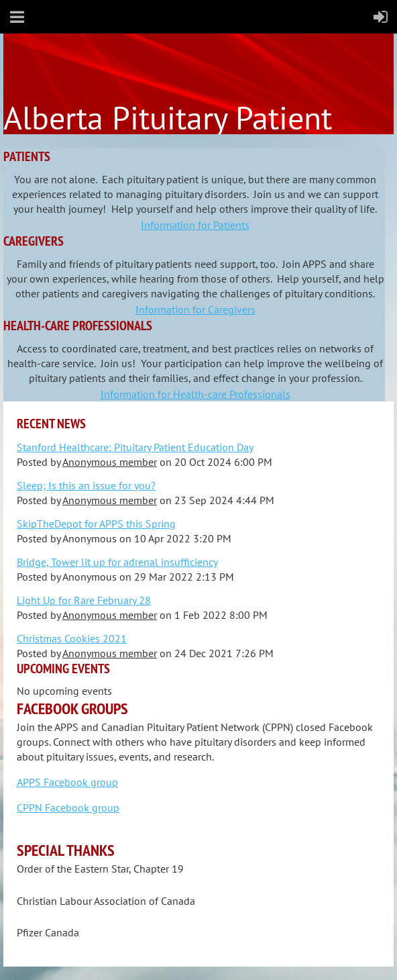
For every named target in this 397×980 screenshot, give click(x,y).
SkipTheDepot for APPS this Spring (96, 524)
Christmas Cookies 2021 (72, 638)
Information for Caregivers (195, 309)
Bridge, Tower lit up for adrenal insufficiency (117, 562)
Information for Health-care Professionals (195, 394)
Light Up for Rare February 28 (84, 600)
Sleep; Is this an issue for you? (86, 485)
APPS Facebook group (67, 782)
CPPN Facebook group (68, 807)
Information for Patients (195, 225)
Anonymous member (110, 462)
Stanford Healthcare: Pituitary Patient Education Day (135, 447)
